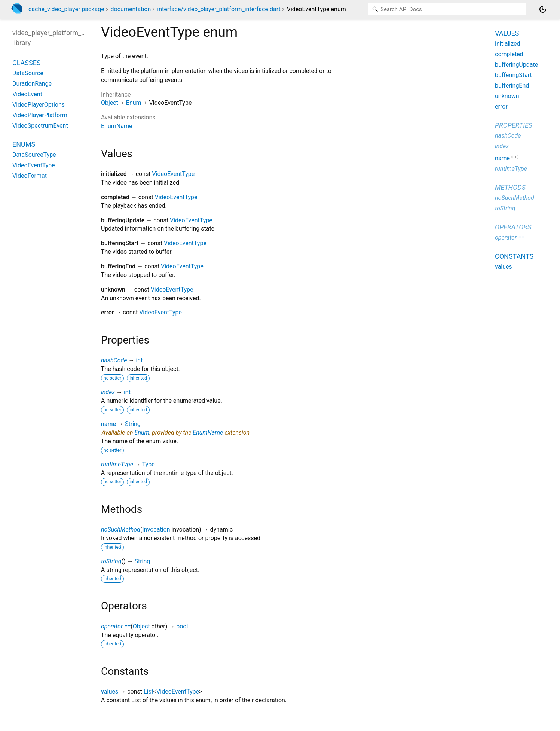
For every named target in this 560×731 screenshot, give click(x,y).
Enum (134, 103)
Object (110, 103)
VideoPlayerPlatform (40, 115)
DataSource (28, 73)
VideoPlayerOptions (39, 105)
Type (149, 464)
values (110, 692)
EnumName (117, 126)
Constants (514, 256)
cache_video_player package (66, 9)
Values (507, 33)
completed (509, 54)
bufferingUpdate (516, 65)
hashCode (114, 360)
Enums (24, 144)
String (133, 424)
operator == (116, 626)
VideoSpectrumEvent (40, 126)
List (149, 692)
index (108, 392)
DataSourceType (34, 155)
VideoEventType (174, 174)
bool (182, 626)
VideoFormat (30, 176)
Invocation (156, 529)
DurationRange (32, 84)
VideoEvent (27, 94)
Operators (513, 227)
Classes (27, 63)
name (108, 424)
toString (111, 561)
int (139, 360)
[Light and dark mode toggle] (543, 9)
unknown (507, 96)
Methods (510, 187)
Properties (514, 125)
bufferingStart (513, 75)
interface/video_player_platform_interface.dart (219, 9)
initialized (508, 44)
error (501, 106)
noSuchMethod (121, 529)
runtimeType (117, 464)
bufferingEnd (512, 86)
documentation (131, 9)
